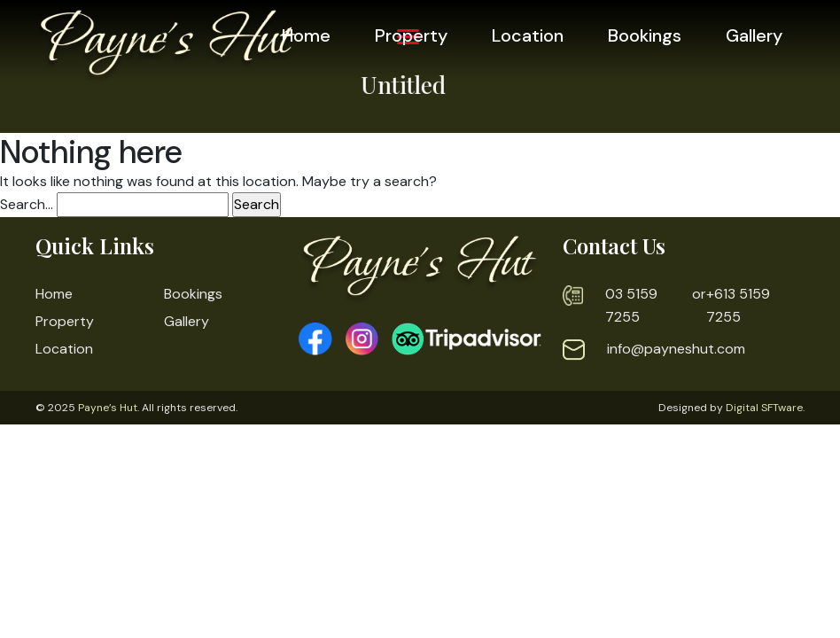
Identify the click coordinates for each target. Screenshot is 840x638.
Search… (27, 204)
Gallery (754, 35)
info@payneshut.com (676, 349)
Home (306, 35)
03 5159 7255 (631, 305)
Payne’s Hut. (109, 408)
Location (528, 35)
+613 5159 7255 (738, 305)
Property (411, 35)
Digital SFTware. (765, 408)
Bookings (645, 35)
